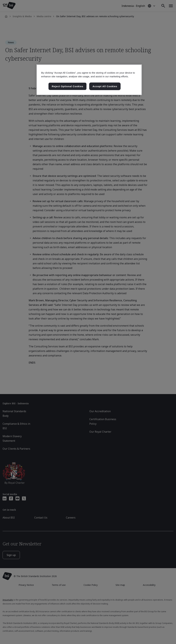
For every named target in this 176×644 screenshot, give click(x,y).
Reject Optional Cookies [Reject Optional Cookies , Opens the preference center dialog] (67, 86)
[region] (89, 80)
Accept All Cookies (105, 86)
